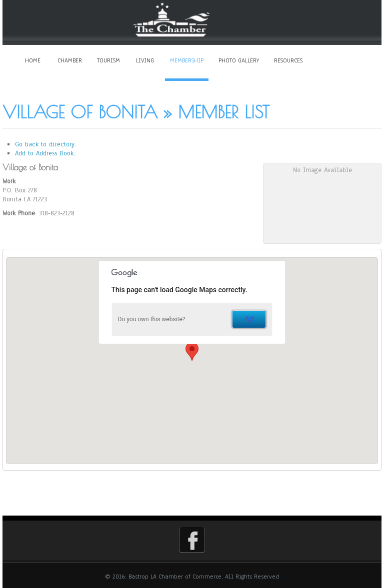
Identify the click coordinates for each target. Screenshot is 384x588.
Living (145, 60)
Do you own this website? (152, 319)
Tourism (108, 60)
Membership (187, 60)
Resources (288, 60)
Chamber (70, 60)
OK (249, 319)
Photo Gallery (239, 60)
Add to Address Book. (45, 153)
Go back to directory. (45, 144)
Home (33, 60)
